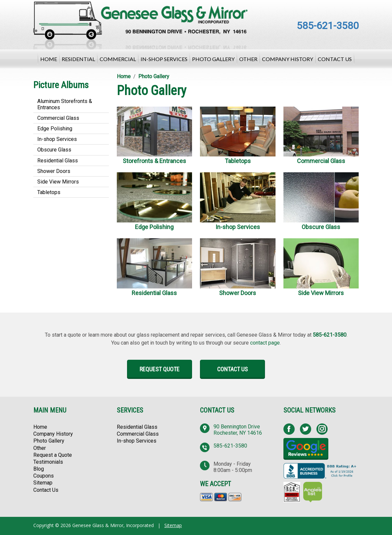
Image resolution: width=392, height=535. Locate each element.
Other (248, 59)
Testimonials (48, 462)
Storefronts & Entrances (154, 161)
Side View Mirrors (58, 182)
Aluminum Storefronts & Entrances (65, 104)
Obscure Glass (54, 150)
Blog (39, 469)
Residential (78, 59)
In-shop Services (164, 59)
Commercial (118, 59)
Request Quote (160, 369)
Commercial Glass (58, 118)
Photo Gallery (213, 59)
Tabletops (49, 192)
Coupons (44, 476)
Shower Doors (54, 171)
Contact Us (335, 59)
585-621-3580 (328, 26)
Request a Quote (53, 455)
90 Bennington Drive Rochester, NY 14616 (238, 430)
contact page (265, 343)
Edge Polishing (55, 129)
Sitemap (43, 483)
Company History (288, 59)
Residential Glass (58, 161)
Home (49, 59)
